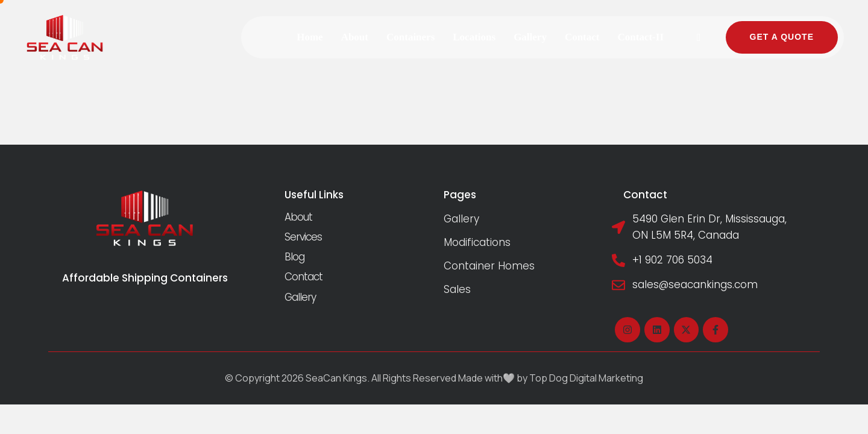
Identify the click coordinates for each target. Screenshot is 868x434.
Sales (457, 289)
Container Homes (489, 266)
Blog (294, 257)
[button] (699, 37)
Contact (303, 277)
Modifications (477, 242)
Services (303, 237)
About (298, 217)
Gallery (300, 297)
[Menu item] (310, 37)
